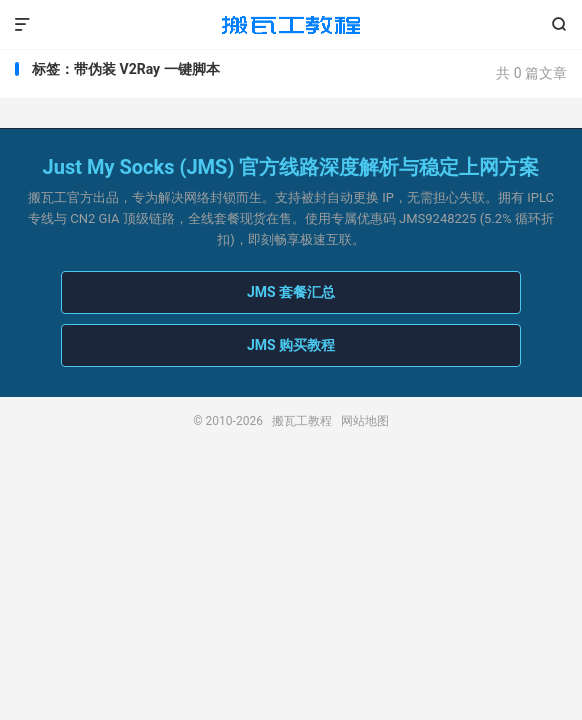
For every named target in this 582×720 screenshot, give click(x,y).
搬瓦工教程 (291, 25)
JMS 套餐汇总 (291, 292)
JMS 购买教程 (291, 345)
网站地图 (365, 421)
